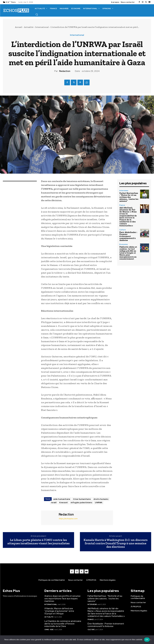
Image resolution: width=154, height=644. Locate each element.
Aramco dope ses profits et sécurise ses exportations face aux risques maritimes (62, 599)
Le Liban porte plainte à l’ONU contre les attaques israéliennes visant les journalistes (38, 542)
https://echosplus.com (68, 519)
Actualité (29, 27)
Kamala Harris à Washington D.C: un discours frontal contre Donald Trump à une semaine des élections (116, 543)
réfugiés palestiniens (81, 503)
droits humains (101, 499)
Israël (54, 503)
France (122, 205)
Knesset (64, 503)
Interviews (124, 191)
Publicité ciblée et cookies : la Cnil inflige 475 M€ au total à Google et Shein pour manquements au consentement (128, 253)
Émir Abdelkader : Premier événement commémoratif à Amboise (128, 236)
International (42, 27)
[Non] (150, 640)
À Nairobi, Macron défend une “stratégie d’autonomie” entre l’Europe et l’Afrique (59, 611)
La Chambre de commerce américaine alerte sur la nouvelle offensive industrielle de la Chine (63, 624)
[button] (37, 14)
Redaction (65, 71)
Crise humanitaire (82, 499)
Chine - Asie (49, 630)
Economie (124, 244)
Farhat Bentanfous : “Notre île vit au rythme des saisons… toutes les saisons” (129, 197)
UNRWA (99, 503)
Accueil (19, 27)
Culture (123, 230)
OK (147, 640)
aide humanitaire (62, 499)
